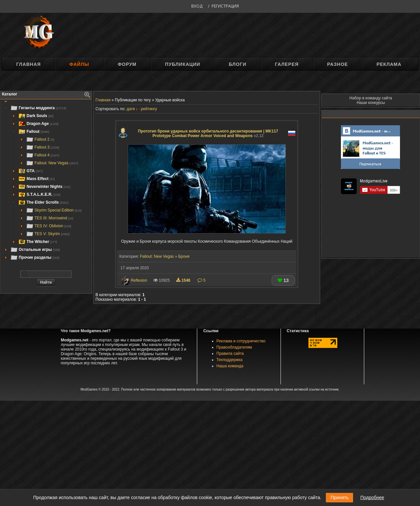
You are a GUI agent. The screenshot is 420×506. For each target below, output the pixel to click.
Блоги (237, 64)
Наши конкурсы (371, 103)
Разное (337, 64)
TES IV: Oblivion (49, 226)
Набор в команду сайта (371, 98)
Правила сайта (230, 354)
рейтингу (149, 109)
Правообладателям (234, 347)
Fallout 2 (40, 139)
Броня (184, 256)
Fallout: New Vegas (52, 163)
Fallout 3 (42, 147)
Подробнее (372, 497)
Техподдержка (230, 360)
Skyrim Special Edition (54, 210)
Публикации (183, 64)
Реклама (389, 64)
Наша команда (230, 366)
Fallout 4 (42, 155)
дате (131, 109)
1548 (184, 280)
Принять (339, 497)
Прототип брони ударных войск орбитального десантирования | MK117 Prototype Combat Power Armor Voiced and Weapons (208, 133)
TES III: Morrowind (50, 218)
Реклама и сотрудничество (241, 341)
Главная (28, 64)
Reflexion (139, 280)
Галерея (287, 64)
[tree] (46, 183)
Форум (127, 64)
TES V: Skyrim (48, 234)
